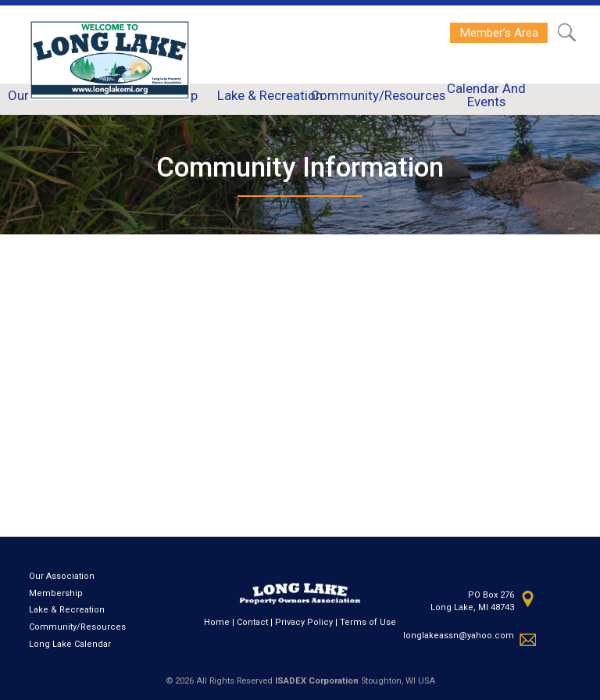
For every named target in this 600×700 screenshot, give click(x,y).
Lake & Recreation (67, 610)
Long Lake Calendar (70, 644)
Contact (252, 622)
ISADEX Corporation (317, 681)
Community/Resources (77, 627)
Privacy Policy (304, 622)
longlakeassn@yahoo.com (459, 636)
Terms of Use (368, 622)
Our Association (62, 576)
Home (217, 622)
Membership (56, 593)
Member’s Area (499, 33)
